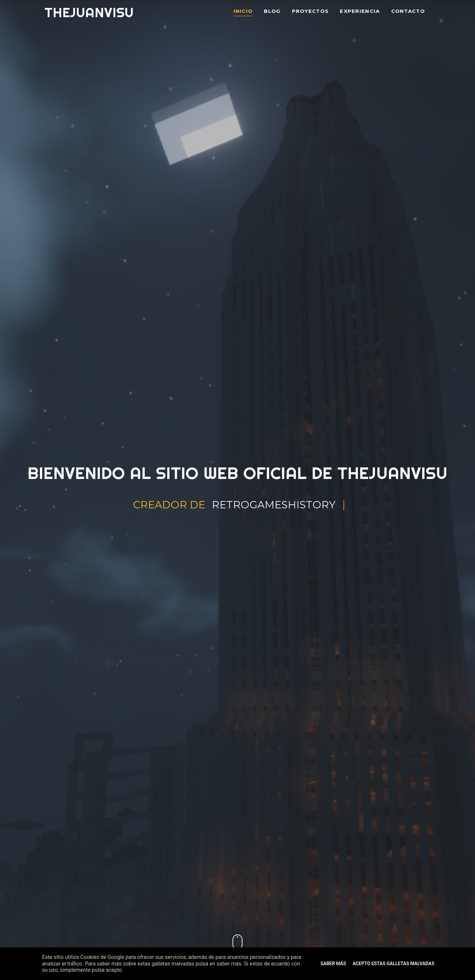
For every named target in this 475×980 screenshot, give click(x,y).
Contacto (408, 11)
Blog (272, 11)
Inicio (243, 11)
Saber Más (333, 964)
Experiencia (360, 11)
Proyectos (310, 11)
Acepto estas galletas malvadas (394, 964)
